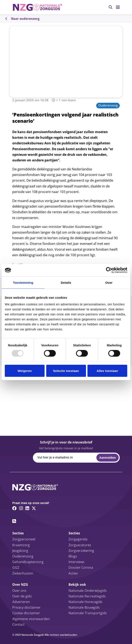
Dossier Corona (81, 567)
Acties (73, 573)
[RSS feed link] (14, 521)
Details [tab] (66, 283)
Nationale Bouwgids (84, 607)
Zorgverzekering (81, 551)
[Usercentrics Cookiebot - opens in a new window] (109, 270)
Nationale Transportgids (88, 613)
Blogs (73, 556)
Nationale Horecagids (85, 602)
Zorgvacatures (80, 545)
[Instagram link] (21, 508)
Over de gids (22, 596)
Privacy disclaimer (26, 607)
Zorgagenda (78, 539)
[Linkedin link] (27, 508)
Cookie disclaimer (26, 613)
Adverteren (21, 602)
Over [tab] (109, 283)
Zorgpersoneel (24, 539)
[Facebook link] (14, 508)
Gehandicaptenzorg (28, 562)
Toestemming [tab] (23, 283)
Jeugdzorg (20, 551)
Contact (18, 624)
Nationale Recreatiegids (87, 596)
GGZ (16, 567)
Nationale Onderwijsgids (88, 591)
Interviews (77, 562)
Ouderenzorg (108, 105)
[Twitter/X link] (34, 508)
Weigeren (25, 371)
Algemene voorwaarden (31, 619)
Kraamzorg (21, 545)
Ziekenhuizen (23, 573)
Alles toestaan (107, 371)
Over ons (19, 591)
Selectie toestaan (66, 371)
